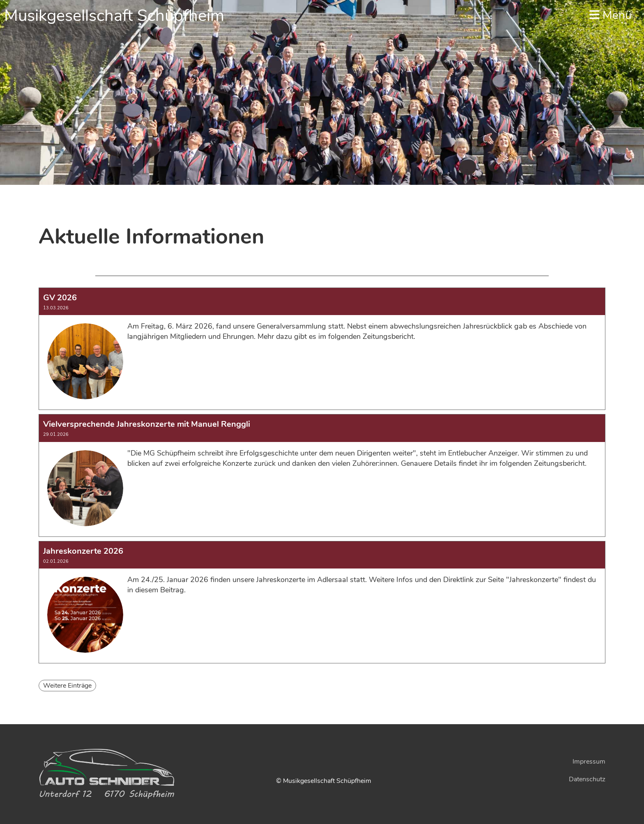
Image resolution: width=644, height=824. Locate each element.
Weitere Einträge (67, 686)
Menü (611, 15)
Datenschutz (587, 779)
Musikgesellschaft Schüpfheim (114, 16)
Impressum (589, 762)
